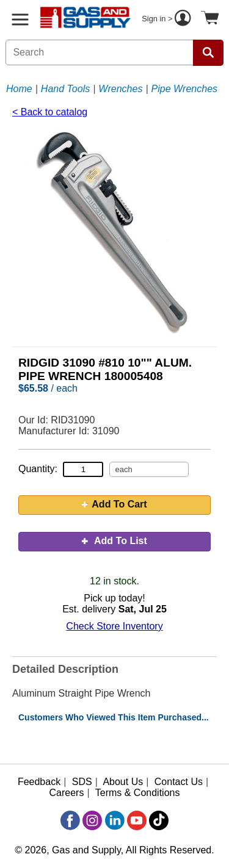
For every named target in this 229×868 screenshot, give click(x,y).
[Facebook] (70, 820)
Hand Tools (65, 89)
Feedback (39, 782)
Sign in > (168, 20)
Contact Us (179, 782)
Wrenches (120, 89)
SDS (82, 782)
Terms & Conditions (138, 793)
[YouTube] (137, 820)
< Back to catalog (50, 112)
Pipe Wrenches (185, 89)
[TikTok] (159, 820)
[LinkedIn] (115, 820)
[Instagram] (92, 820)
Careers (67, 793)
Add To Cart (114, 504)
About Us (123, 782)
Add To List (114, 541)
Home (19, 89)
